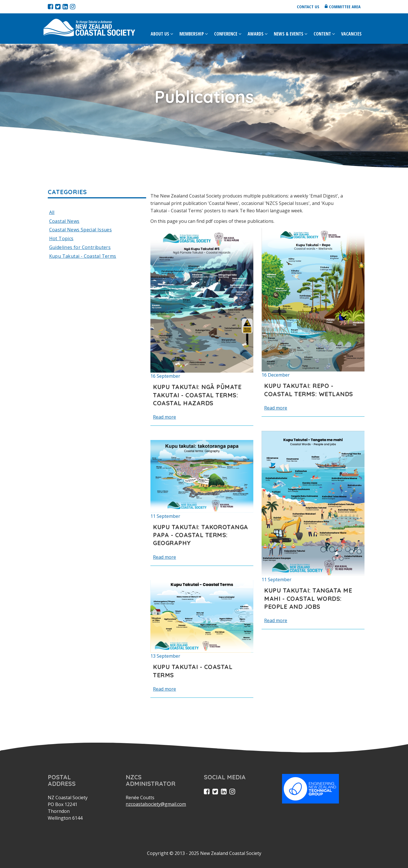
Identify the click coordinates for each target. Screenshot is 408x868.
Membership (192, 34)
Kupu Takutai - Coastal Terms (83, 256)
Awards (256, 34)
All (52, 212)
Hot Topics (61, 238)
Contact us (308, 7)
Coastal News (64, 221)
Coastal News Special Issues (81, 230)
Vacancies (351, 34)
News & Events (289, 34)
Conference (226, 34)
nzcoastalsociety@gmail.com (156, 804)
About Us (160, 34)
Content (322, 34)
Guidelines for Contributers (80, 247)
